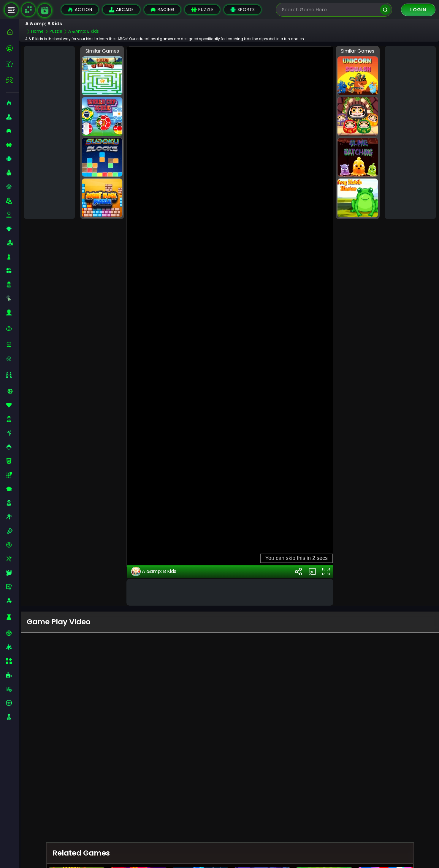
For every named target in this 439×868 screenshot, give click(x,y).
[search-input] (329, 10)
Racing (162, 10)
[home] (13, 32)
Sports (243, 10)
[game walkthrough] (45, 11)
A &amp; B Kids (154, 571)
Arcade (121, 10)
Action (80, 10)
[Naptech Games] (28, 10)
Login (418, 10)
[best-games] (13, 48)
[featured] (13, 64)
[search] (385, 10)
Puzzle (202, 10)
